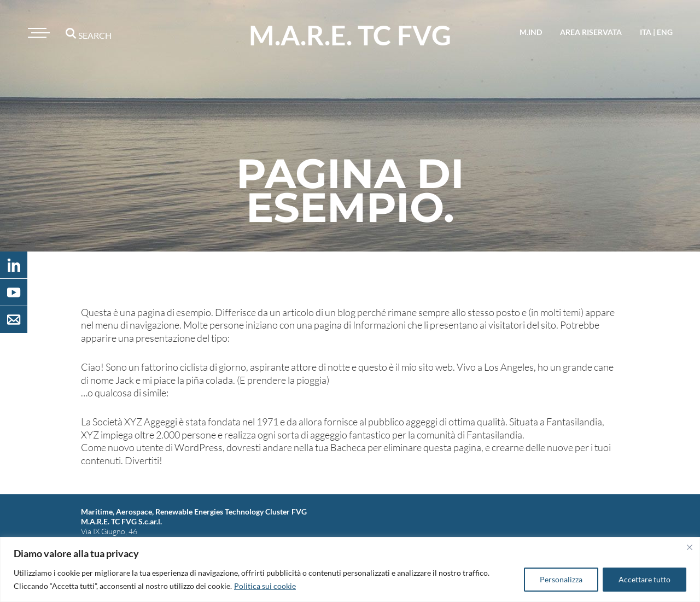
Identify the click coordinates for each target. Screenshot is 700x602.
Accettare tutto (644, 579)
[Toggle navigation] (37, 33)
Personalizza (561, 579)
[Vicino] (690, 547)
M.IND (531, 32)
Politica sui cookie (265, 586)
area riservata (591, 32)
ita (646, 32)
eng (665, 32)
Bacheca (348, 447)
